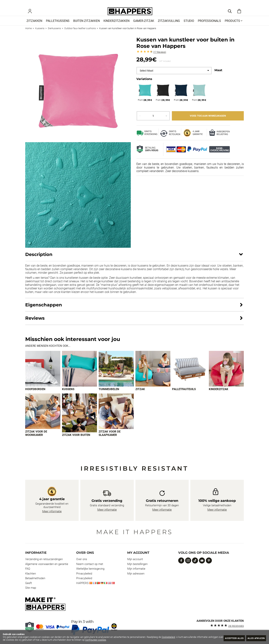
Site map (31, 588)
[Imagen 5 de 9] (190, 374)
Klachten (31, 574)
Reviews (160, 58)
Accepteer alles (227, 638)
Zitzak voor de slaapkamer (110, 439)
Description (39, 260)
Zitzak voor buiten (76, 441)
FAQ (28, 569)
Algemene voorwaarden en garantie (47, 564)
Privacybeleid (84, 574)
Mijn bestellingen (137, 564)
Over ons (82, 559)
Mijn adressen (136, 574)
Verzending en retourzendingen (44, 559)
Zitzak (140, 395)
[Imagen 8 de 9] (80, 419)
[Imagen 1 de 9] (43, 374)
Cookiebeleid (168, 637)
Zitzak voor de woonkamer (36, 439)
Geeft (29, 583)
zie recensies (236, 626)
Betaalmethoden (35, 578)
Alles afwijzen (254, 638)
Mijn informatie (136, 569)
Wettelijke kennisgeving (90, 569)
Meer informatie (52, 512)
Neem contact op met (90, 564)
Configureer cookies (111, 640)
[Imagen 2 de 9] (80, 374)
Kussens (68, 395)
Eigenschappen (44, 310)
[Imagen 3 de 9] (116, 374)
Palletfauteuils (184, 395)
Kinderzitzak (219, 395)
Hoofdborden (35, 395)
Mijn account (135, 559)
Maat (218, 76)
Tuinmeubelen (109, 395)
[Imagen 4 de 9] (153, 374)
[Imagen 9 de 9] (116, 417)
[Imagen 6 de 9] (226, 374)
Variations (144, 85)
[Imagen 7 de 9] (43, 417)
